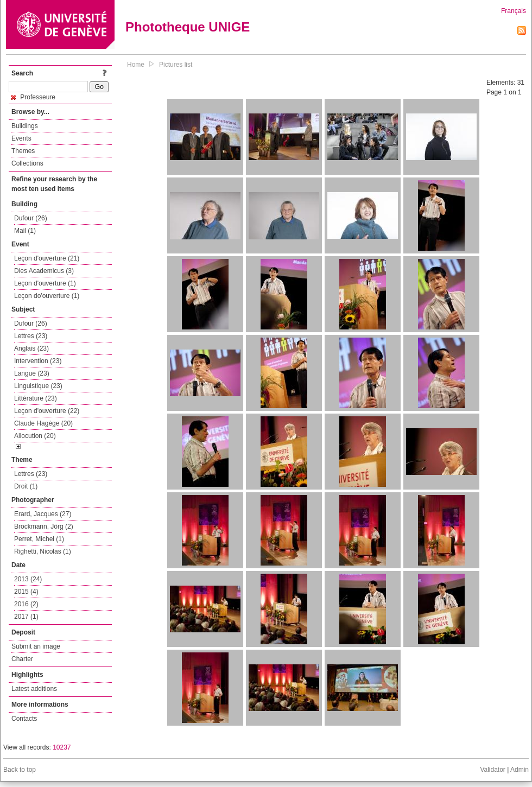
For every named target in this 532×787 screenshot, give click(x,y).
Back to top (20, 770)
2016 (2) (26, 604)
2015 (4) (26, 592)
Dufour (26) (31, 218)
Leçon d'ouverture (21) (47, 258)
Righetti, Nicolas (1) (43, 551)
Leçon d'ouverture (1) (45, 283)
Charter (22, 659)
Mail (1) (25, 231)
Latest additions (34, 689)
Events (21, 138)
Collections (27, 163)
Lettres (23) (31, 336)
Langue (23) (32, 373)
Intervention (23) (38, 361)
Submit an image (36, 646)
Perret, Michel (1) (39, 539)
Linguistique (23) (38, 386)
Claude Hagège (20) (43, 423)
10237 (62, 747)
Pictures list (176, 65)
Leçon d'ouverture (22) (47, 411)
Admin (520, 770)
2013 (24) (28, 579)
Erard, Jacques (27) (43, 514)
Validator (492, 770)
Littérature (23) (36, 398)
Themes (23, 151)
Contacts (24, 719)
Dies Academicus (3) (44, 271)
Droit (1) (26, 486)
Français (514, 11)
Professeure (33, 97)
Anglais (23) (31, 348)
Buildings (25, 126)
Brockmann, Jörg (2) (44, 526)
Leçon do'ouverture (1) (47, 296)
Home (136, 65)
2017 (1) (26, 617)
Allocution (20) (35, 436)
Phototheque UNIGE (188, 27)
